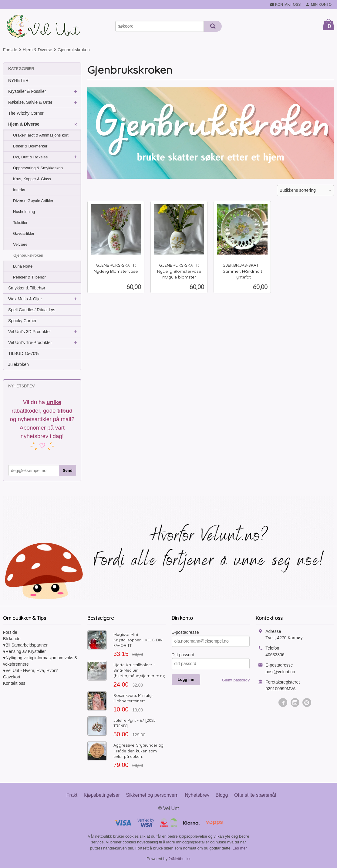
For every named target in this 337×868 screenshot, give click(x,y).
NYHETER (18, 80)
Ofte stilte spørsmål (255, 795)
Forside (10, 50)
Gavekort (12, 677)
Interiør (19, 190)
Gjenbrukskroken (28, 255)
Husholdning (24, 212)
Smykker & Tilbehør (27, 288)
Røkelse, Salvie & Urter (30, 102)
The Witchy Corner (26, 113)
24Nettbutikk (180, 859)
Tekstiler (20, 223)
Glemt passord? (236, 680)
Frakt (72, 795)
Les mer (240, 848)
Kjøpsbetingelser (102, 795)
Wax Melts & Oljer (25, 299)
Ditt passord (183, 655)
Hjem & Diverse (24, 124)
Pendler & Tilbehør (29, 277)
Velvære (20, 244)
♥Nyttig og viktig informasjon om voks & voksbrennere (40, 661)
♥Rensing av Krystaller (24, 651)
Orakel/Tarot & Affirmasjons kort (41, 135)
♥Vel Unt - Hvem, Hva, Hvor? (30, 670)
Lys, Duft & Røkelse (30, 157)
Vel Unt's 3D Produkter (30, 332)
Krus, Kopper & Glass (32, 179)
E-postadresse (185, 632)
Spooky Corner (22, 321)
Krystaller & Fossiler (27, 91)
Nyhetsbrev (197, 795)
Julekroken (19, 364)
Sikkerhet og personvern (152, 795)
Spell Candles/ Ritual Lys (32, 310)
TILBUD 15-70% (24, 353)
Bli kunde (12, 639)
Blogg (222, 795)
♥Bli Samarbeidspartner (25, 645)
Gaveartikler (24, 233)
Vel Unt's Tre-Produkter (30, 343)
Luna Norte (23, 266)
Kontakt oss (14, 683)
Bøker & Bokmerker (30, 146)
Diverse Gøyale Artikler (33, 201)
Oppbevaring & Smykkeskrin (38, 168)
